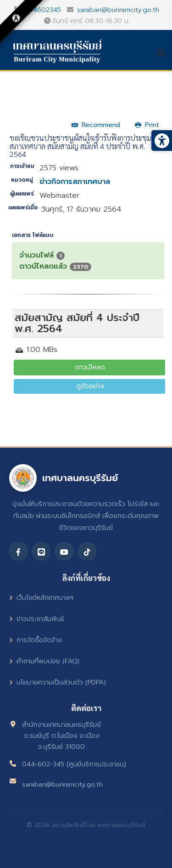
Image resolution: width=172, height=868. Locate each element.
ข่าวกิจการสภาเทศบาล (75, 182)
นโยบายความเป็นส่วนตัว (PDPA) (58, 682)
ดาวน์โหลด (90, 367)
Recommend (96, 125)
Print (147, 125)
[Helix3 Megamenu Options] (164, 53)
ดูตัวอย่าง (90, 386)
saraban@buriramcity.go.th (118, 10)
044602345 (43, 10)
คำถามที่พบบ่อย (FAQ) (44, 661)
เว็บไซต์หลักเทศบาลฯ (41, 598)
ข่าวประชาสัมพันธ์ (37, 619)
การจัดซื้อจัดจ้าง (36, 640)
